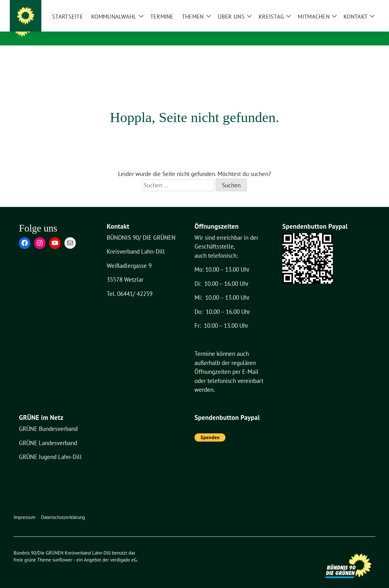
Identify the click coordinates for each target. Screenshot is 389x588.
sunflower (62, 550)
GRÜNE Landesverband (48, 433)
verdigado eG (123, 550)
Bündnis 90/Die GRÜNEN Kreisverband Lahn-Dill (144, 28)
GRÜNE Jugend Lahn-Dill (50, 447)
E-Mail (250, 362)
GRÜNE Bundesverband (48, 419)
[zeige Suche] (364, 6)
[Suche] (355, 6)
